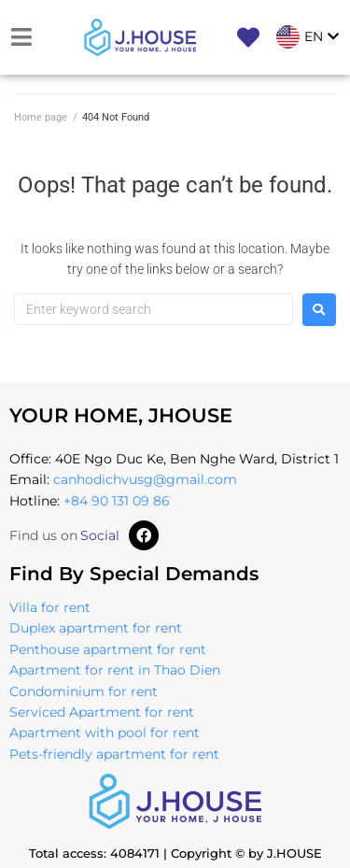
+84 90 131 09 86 (117, 501)
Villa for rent (50, 607)
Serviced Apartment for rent (102, 712)
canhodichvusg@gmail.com (145, 479)
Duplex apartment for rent (96, 628)
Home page (41, 117)
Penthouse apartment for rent (108, 649)
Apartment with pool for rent (105, 733)
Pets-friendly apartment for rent (114, 754)
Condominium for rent (84, 691)
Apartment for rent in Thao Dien (115, 670)
